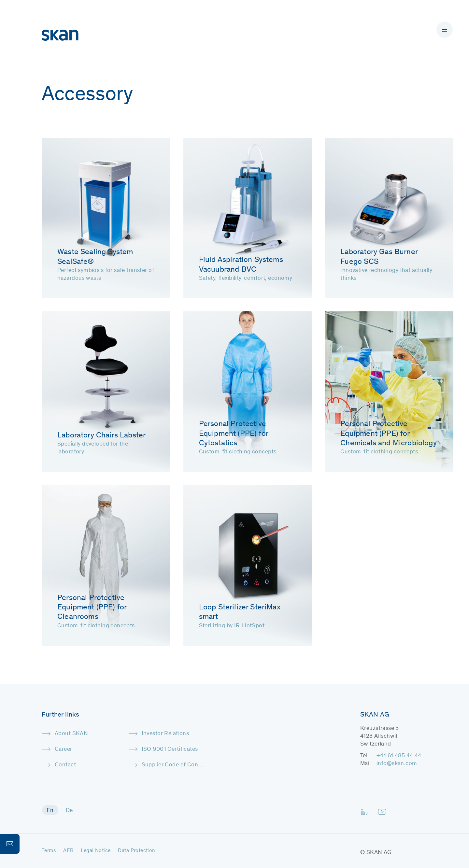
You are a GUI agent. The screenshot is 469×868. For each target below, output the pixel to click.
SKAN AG (379, 853)
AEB (68, 851)
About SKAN (71, 734)
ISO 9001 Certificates (170, 749)
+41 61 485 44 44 (399, 756)
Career (64, 749)
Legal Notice (96, 851)
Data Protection (136, 851)
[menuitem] (50, 810)
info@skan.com (397, 764)
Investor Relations (165, 734)
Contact (65, 765)
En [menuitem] (50, 811)
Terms (49, 851)
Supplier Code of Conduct (173, 765)
